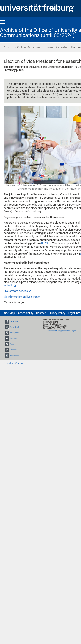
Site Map (10, 313)
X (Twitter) (14, 327)
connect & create (55, 47)
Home (5, 47)
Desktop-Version (14, 363)
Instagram (14, 333)
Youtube (13, 338)
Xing (12, 344)
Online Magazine (28, 47)
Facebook (14, 321)
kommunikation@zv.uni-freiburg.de (62, 330)
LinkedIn (13, 350)
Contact (41, 313)
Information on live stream (24, 297)
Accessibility (25, 313)
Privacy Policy (57, 313)
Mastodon (14, 355)
